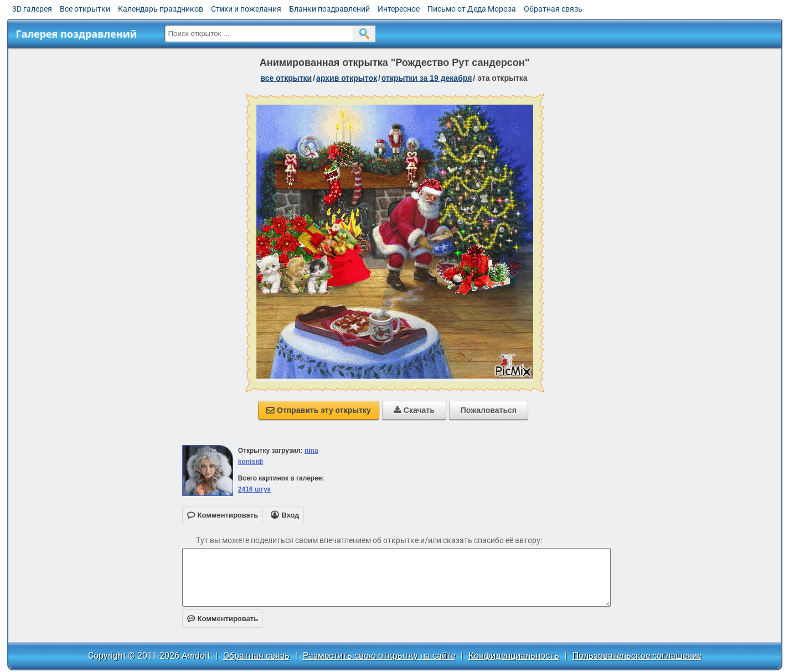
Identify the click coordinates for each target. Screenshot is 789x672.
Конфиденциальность (514, 656)
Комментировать (223, 619)
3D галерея (32, 9)
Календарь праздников (161, 9)
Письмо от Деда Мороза (472, 9)
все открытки (286, 78)
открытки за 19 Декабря (427, 78)
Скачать (414, 410)
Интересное (399, 9)
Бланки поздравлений (329, 9)
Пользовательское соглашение (637, 656)
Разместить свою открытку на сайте (379, 656)
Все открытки (85, 9)
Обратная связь (553, 9)
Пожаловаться (489, 410)
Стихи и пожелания (246, 9)
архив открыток (347, 78)
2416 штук (254, 489)
